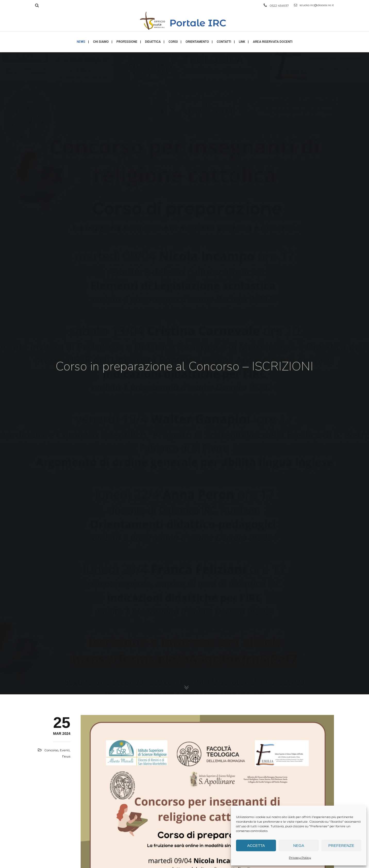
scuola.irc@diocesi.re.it (314, 5)
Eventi (65, 750)
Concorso (51, 750)
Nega (299, 845)
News (66, 756)
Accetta (256, 845)
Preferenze (341, 845)
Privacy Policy (300, 858)
